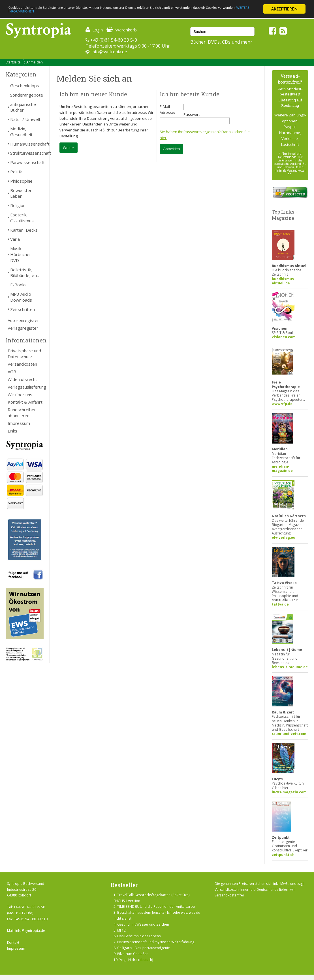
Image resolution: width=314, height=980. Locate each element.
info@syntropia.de (109, 52)
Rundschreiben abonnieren (22, 413)
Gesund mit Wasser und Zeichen (143, 924)
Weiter (69, 148)
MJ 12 (121, 930)
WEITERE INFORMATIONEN (92, 14)
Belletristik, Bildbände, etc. (24, 273)
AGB (12, 372)
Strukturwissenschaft (27, 153)
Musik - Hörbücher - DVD (22, 254)
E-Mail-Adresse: (167, 109)
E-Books (18, 285)
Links (12, 431)
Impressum (19, 423)
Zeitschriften (23, 309)
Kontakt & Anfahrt (25, 402)
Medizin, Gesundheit (21, 132)
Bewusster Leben (21, 193)
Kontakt (13, 942)
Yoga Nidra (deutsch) (136, 960)
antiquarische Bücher (23, 107)
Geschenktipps (25, 86)
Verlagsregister (23, 328)
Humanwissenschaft (27, 144)
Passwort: (192, 114)
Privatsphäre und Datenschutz (24, 354)
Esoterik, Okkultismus (22, 218)
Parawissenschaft (27, 162)
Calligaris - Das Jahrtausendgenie (144, 948)
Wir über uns (20, 395)
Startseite (13, 62)
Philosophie (21, 181)
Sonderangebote (27, 95)
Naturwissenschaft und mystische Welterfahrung (156, 942)
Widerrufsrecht (22, 379)
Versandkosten (22, 364)
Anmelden (35, 62)
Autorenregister (23, 320)
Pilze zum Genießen (133, 954)
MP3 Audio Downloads (21, 297)
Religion (18, 205)
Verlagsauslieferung (26, 387)
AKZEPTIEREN (284, 9)
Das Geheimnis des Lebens (139, 936)
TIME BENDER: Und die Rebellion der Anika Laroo (156, 907)
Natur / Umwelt (25, 119)
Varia (15, 239)
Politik (16, 172)
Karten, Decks (24, 230)
